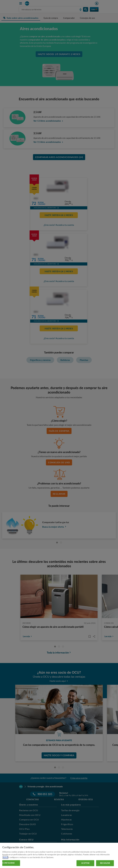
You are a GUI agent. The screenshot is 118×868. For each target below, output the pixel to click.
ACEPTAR (85, 863)
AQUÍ (5, 857)
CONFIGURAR (8, 863)
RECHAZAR (105, 863)
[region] (59, 855)
